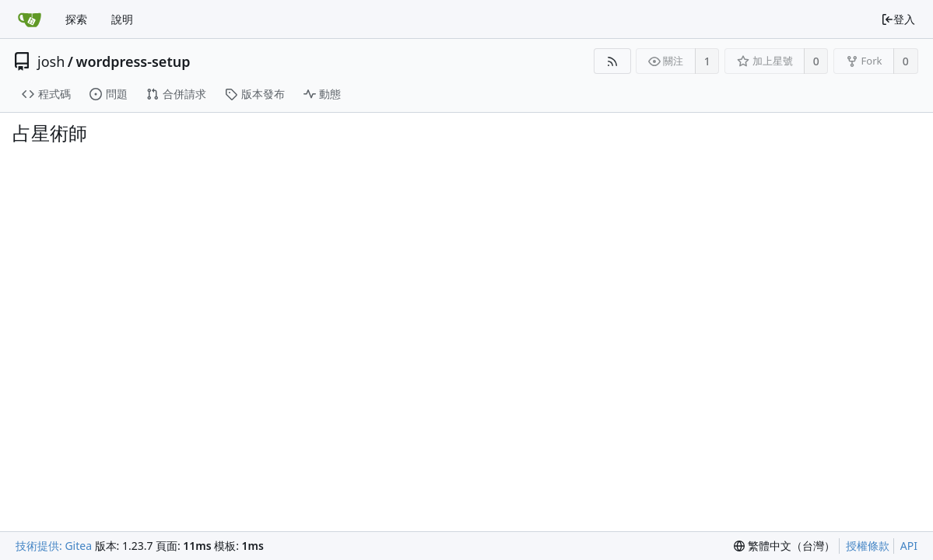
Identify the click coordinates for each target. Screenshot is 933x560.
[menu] (784, 546)
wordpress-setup (133, 61)
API (909, 546)
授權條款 (868, 546)
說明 (122, 19)
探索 (76, 19)
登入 (898, 19)
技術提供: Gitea (54, 546)
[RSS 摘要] (612, 61)
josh (51, 61)
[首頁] (30, 19)
